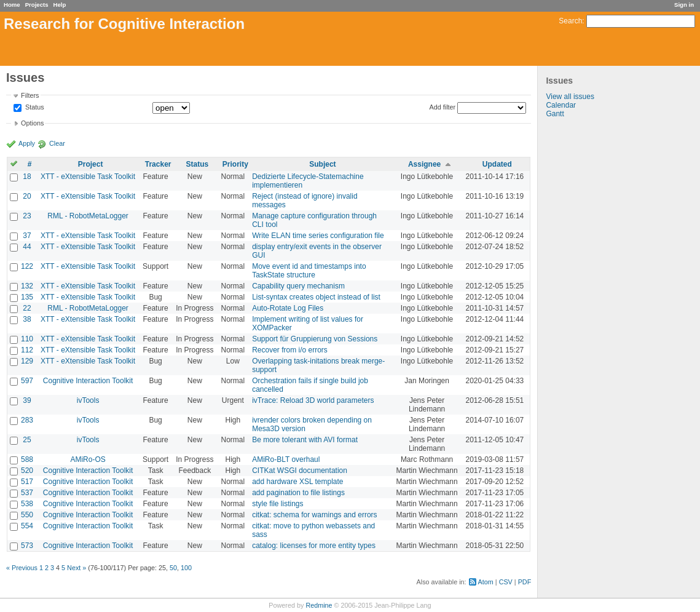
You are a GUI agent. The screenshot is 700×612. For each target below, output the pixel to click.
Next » (77, 568)
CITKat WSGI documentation (300, 471)
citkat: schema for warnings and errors (314, 515)
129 (27, 361)
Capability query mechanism (298, 286)
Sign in (684, 5)
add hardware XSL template (297, 482)
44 (27, 247)
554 (27, 526)
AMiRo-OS (88, 459)
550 (27, 515)
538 (27, 504)
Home (12, 5)
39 (27, 400)
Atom (486, 582)
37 (27, 236)
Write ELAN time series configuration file (318, 236)
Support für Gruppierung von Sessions (315, 339)
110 (27, 339)
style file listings (277, 504)
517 (27, 482)
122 (27, 266)
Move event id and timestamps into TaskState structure (309, 271)
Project (91, 164)
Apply (27, 143)
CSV (506, 582)
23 (27, 216)
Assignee (424, 164)
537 (27, 493)
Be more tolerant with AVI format (305, 440)
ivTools (88, 400)
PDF (525, 582)
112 (27, 350)
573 (27, 546)
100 (186, 568)
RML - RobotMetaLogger (88, 216)
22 (27, 308)
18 (27, 177)
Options (32, 123)
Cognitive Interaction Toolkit (88, 381)
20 (27, 196)
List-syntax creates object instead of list (316, 297)
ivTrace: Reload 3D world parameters (313, 400)
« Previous (22, 568)
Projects (37, 5)
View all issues (570, 97)
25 (27, 440)
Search (570, 21)
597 (27, 381)
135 (27, 297)
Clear (57, 143)
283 (27, 420)
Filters (30, 95)
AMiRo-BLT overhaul (286, 459)
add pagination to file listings (298, 493)
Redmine (319, 605)
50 (173, 568)
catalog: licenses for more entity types (314, 546)
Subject (322, 164)
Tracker (158, 164)
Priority (235, 164)
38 (27, 319)
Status (34, 108)
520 (27, 471)
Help (60, 5)
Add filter (443, 107)
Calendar (561, 105)
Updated (497, 164)
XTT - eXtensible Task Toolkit (88, 177)
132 (27, 286)
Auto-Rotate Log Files (288, 308)
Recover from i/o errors (290, 350)
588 (27, 459)
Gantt (555, 114)
